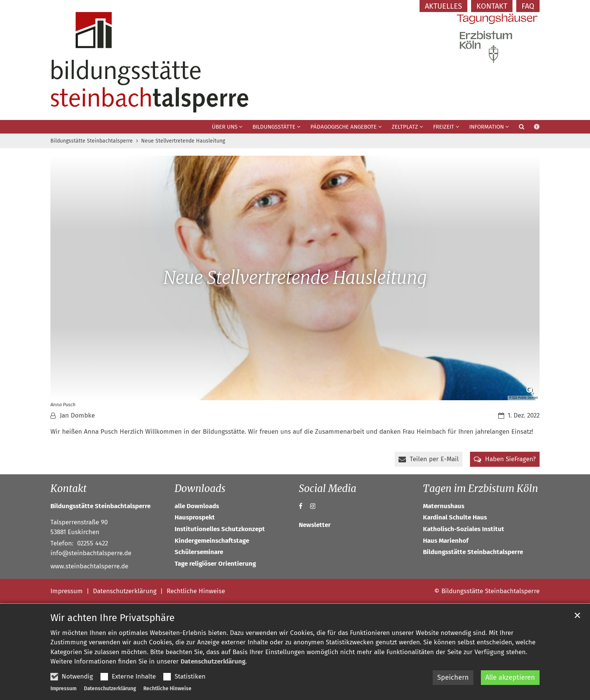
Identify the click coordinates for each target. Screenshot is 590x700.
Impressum (63, 689)
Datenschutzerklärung (213, 661)
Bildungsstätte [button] (274, 127)
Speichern (453, 677)
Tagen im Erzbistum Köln (481, 488)
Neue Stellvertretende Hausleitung (183, 141)
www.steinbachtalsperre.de (89, 566)
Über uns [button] (225, 127)
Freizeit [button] (444, 127)
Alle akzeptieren (510, 677)
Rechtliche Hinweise (167, 689)
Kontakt (68, 488)
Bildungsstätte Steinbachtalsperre (92, 141)
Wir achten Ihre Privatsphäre (113, 618)
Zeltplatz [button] (405, 127)
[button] (517, 128)
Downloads (200, 488)
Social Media (328, 488)
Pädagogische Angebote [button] (344, 127)
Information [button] (487, 127)
